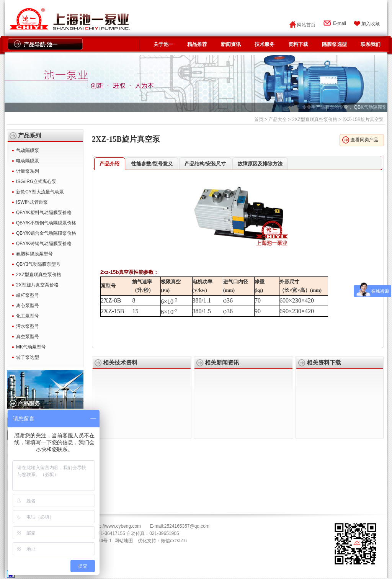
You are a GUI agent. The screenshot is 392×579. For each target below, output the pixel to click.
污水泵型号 (28, 326)
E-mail (340, 23)
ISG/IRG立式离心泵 (36, 182)
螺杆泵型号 (28, 295)
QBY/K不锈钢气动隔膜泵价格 (46, 223)
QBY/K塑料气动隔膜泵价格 (44, 213)
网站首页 (306, 25)
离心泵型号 (28, 306)
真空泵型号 (28, 337)
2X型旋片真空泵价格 (37, 285)
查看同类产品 (364, 140)
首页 (259, 119)
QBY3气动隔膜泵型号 (38, 264)
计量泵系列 (28, 171)
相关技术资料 (120, 363)
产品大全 (278, 119)
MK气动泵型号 (31, 347)
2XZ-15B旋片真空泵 (126, 139)
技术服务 (265, 44)
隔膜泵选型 (334, 44)
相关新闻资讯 (222, 363)
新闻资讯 (231, 44)
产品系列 (29, 136)
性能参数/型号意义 (152, 164)
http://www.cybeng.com (117, 526)
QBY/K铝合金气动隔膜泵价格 (46, 233)
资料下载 (298, 44)
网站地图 (124, 541)
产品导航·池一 (41, 44)
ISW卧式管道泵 (32, 202)
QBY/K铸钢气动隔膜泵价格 (44, 244)
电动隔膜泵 (28, 161)
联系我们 (371, 44)
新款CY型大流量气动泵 (40, 192)
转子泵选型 (28, 357)
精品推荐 (197, 44)
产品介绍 (109, 164)
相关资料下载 (324, 363)
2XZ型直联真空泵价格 (315, 119)
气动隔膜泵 (28, 150)
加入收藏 (371, 24)
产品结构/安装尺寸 (205, 164)
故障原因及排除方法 (260, 164)
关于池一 (163, 44)
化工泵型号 (28, 316)
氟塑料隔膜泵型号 (34, 254)
